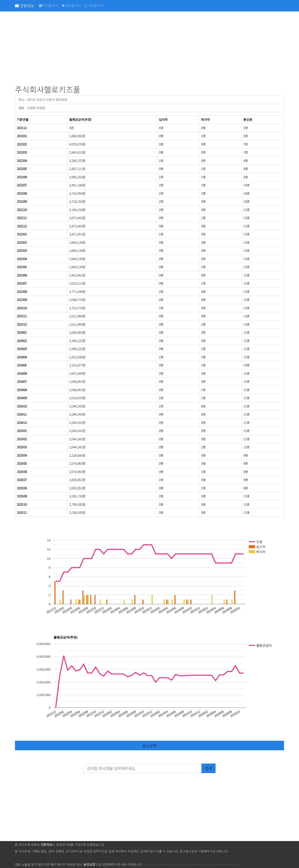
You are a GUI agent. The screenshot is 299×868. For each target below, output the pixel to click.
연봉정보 (25, 5)
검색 (208, 768)
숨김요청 (149, 745)
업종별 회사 (71, 5)
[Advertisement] (140, 49)
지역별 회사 (49, 5)
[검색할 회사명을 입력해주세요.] (143, 768)
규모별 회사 (94, 5)
